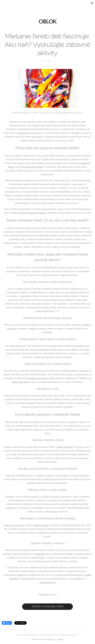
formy (69, 554)
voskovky (40, 554)
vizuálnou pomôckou (38, 378)
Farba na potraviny (14, 525)
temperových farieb (32, 167)
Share (7, 623)
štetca (33, 328)
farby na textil (65, 447)
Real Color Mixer (21, 382)
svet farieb (23, 133)
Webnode (51, 639)
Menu (92, 3)
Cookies (60, 639)
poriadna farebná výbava (32, 213)
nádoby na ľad (41, 525)
